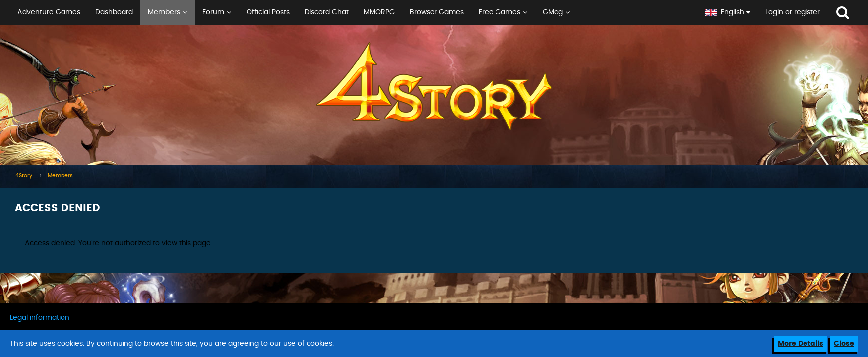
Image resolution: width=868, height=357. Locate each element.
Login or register (793, 12)
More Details (801, 344)
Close (844, 344)
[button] (349, 12)
